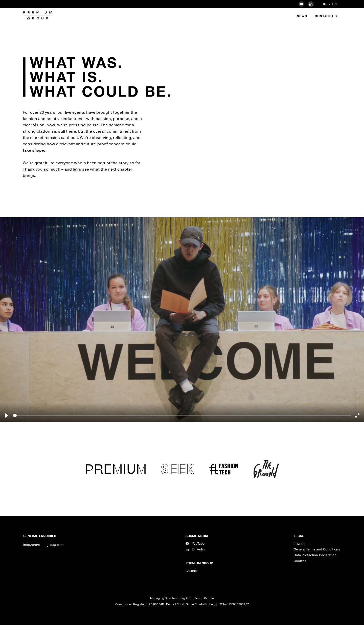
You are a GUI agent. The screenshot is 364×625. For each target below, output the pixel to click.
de (325, 4)
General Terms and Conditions (317, 549)
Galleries (192, 571)
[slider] (182, 415)
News (302, 16)
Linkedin (198, 549)
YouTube (198, 543)
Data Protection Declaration (315, 555)
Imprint (299, 543)
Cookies (300, 561)
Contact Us (326, 16)
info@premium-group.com (43, 545)
